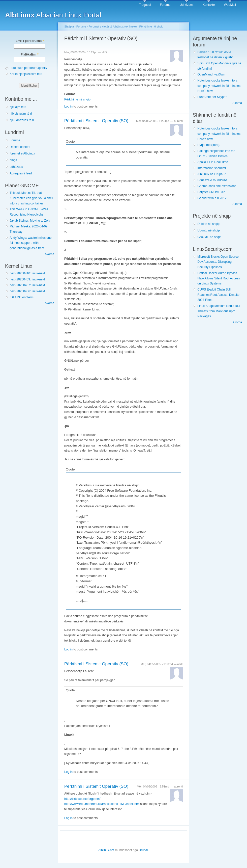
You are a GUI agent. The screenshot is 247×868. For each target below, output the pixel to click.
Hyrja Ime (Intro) (208, 145)
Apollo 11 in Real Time (213, 162)
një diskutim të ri (21, 114)
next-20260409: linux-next (27, 279)
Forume (165, 5)
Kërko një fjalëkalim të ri (26, 74)
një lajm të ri (18, 107)
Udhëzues (187, 5)
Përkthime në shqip (151, 27)
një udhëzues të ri (22, 120)
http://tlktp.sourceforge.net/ (82, 799)
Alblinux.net (106, 850)
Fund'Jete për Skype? (212, 97)
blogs (13, 160)
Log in (68, 107)
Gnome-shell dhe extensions (217, 186)
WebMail (230, 5)
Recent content (20, 147)
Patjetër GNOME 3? (211, 192)
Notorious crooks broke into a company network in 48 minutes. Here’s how (219, 86)
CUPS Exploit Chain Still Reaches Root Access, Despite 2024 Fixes (218, 295)
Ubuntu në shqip (209, 230)
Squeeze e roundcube (212, 180)
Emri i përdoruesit (29, 41)
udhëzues (16, 167)
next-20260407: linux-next (27, 285)
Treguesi (145, 5)
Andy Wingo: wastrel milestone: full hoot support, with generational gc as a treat (31, 243)
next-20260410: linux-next (27, 273)
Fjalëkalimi (29, 55)
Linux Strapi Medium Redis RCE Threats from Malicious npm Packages (219, 311)
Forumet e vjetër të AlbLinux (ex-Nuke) (113, 27)
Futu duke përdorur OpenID (28, 68)
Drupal (143, 850)
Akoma (49, 254)
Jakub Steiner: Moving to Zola (30, 221)
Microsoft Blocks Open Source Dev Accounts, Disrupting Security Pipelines (218, 262)
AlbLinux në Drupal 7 (212, 174)
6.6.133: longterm (22, 297)
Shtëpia (69, 27)
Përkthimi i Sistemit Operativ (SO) (96, 121)
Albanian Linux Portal (53, 15)
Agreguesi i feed (21, 173)
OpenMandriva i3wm (211, 74)
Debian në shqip (208, 224)
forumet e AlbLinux (22, 153)
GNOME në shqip (209, 237)
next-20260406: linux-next (27, 291)
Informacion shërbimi (212, 168)
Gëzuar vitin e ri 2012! (212, 198)
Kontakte (209, 5)
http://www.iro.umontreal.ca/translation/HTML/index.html (102, 804)
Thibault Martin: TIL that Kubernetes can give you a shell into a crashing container (31, 198)
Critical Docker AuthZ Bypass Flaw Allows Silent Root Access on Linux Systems (219, 278)
